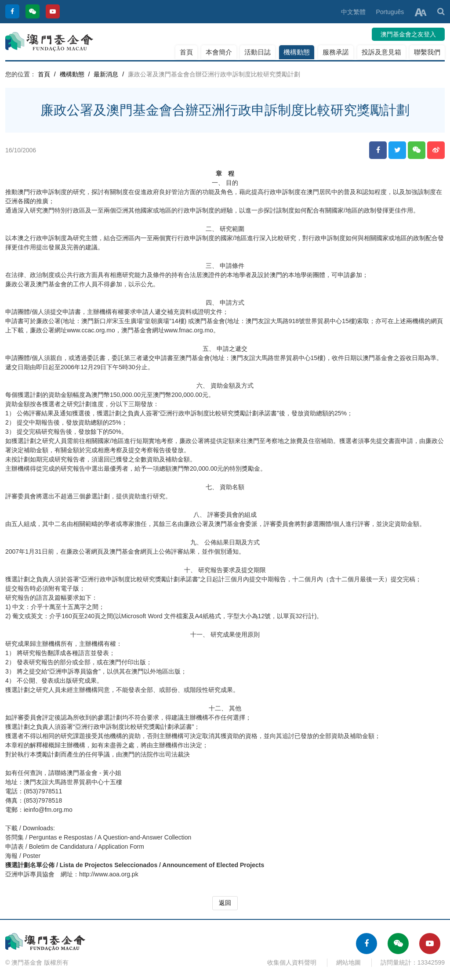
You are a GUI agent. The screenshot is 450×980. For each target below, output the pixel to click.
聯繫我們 (427, 52)
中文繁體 (353, 12)
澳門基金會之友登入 (408, 34)
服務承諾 (336, 52)
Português (390, 12)
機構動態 (297, 52)
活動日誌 (258, 52)
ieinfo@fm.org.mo (48, 810)
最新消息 (106, 74)
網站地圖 (348, 962)
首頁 (186, 52)
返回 (225, 903)
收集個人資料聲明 (292, 962)
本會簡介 (219, 52)
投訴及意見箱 (381, 52)
